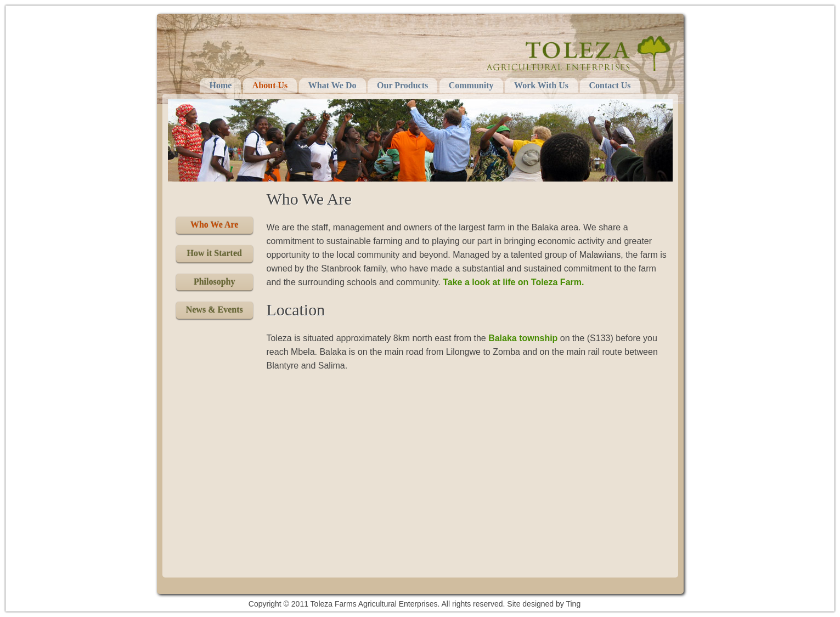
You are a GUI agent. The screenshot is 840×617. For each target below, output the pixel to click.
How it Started (214, 253)
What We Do (332, 85)
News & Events (215, 310)
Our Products (402, 85)
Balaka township (523, 338)
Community (471, 85)
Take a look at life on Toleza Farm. (513, 282)
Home (220, 85)
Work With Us (541, 85)
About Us (270, 85)
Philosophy (215, 282)
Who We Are (214, 225)
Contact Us (610, 85)
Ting (573, 604)
